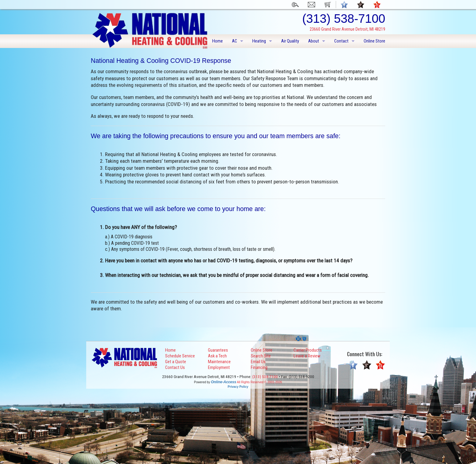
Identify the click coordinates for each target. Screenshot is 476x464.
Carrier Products (308, 350)
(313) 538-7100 (265, 377)
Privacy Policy (238, 387)
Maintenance (219, 362)
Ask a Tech (217, 356)
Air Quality (290, 41)
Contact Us (175, 367)
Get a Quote (176, 362)
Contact (341, 41)
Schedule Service (180, 356)
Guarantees (218, 350)
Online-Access (224, 382)
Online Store (374, 41)
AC (235, 41)
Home (218, 41)
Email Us (258, 362)
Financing (259, 367)
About (314, 41)
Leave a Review (307, 356)
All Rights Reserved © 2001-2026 (259, 382)
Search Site (261, 356)
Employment (219, 367)
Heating (259, 41)
